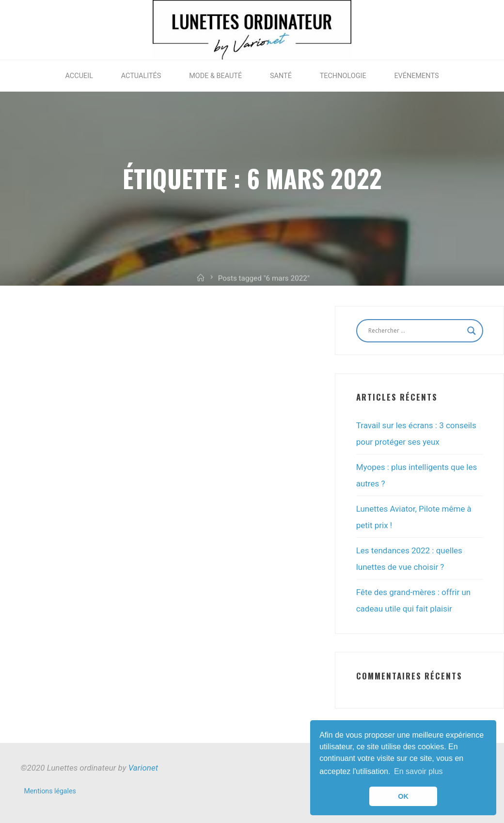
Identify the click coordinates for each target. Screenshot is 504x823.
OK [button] (403, 796)
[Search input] (415, 331)
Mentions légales (50, 791)
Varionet (143, 768)
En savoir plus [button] (418, 771)
